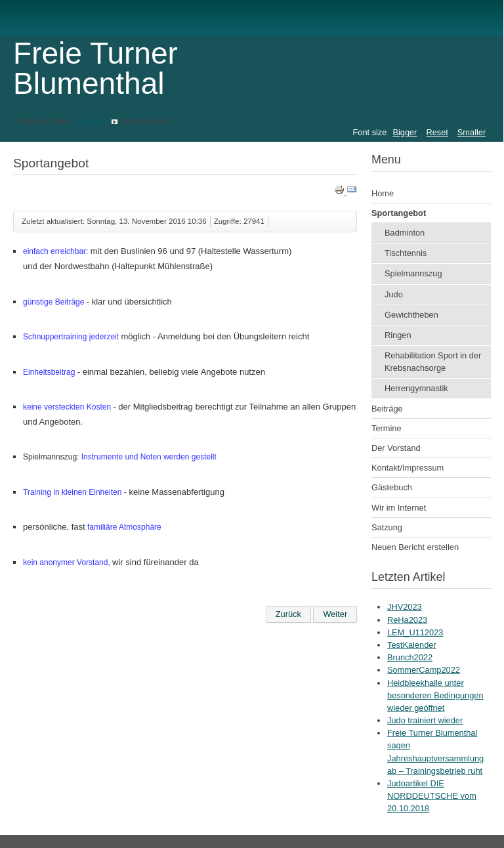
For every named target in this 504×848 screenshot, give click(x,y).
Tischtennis (406, 253)
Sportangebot (399, 213)
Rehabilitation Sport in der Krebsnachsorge (433, 362)
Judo (394, 294)
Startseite (91, 121)
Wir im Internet (399, 508)
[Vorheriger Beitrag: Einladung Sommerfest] (288, 614)
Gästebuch (392, 487)
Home (383, 193)
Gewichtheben (411, 315)
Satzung (387, 527)
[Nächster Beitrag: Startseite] (335, 614)
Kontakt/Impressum (408, 468)
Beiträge (387, 409)
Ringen (398, 335)
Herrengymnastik (416, 388)
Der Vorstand (396, 448)
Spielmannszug (413, 273)
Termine (387, 428)
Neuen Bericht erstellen (415, 547)
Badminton (405, 233)
